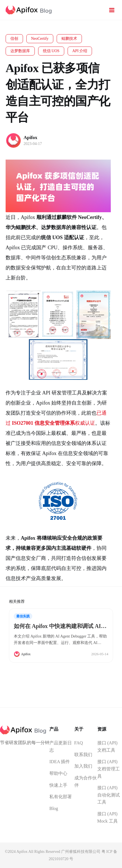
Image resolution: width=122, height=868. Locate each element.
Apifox (30, 138)
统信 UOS (51, 51)
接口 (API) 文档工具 (107, 746)
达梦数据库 (20, 51)
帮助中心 (58, 773)
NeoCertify (40, 39)
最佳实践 (23, 616)
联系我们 (83, 755)
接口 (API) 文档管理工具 (109, 769)
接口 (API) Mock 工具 (108, 817)
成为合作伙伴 (86, 782)
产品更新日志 (61, 746)
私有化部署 (61, 797)
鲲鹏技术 (69, 39)
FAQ (79, 743)
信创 (14, 39)
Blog (54, 808)
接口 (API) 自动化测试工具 (109, 795)
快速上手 (58, 785)
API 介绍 (80, 51)
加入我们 (83, 766)
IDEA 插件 (60, 762)
